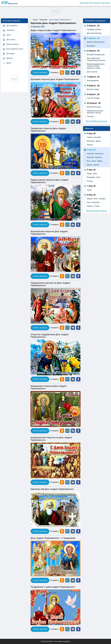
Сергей (96, 165)
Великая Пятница (94, 107)
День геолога (92, 72)
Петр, (98, 177)
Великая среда (93, 89)
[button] (73, 73)
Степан (90, 181)
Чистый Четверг (93, 98)
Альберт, (102, 199)
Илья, (94, 161)
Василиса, (91, 141)
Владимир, (91, 177)
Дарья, (99, 141)
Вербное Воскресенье (96, 42)
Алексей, (90, 154)
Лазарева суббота (94, 29)
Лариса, (90, 206)
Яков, (95, 174)
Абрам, (90, 199)
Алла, (96, 199)
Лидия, (100, 161)
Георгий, (98, 157)
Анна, (89, 202)
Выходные (91, 46)
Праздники (43, 20)
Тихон (89, 190)
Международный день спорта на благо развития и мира (96, 66)
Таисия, (90, 137)
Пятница (90, 116)
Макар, (90, 165)
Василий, (97, 137)
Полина (90, 145)
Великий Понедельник (96, 55)
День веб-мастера (94, 33)
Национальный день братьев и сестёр (95, 112)
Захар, (89, 174)
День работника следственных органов (96, 59)
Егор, (89, 161)
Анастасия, (99, 154)
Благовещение (93, 81)
